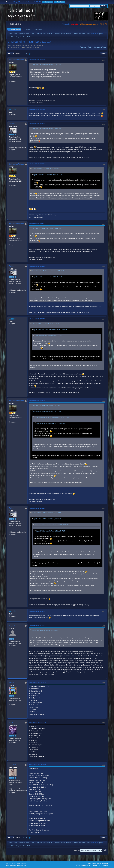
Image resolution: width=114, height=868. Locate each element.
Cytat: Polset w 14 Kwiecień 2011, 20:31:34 (46, 169)
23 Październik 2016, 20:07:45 (37, 682)
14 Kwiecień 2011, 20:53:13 (37, 164)
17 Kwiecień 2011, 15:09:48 (37, 611)
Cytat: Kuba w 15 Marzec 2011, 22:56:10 (45, 630)
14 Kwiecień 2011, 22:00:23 (37, 508)
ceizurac (13, 765)
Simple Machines (21, 863)
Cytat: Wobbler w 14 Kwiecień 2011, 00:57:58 (46, 64)
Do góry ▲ (105, 863)
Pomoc (89, 863)
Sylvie (100, 34)
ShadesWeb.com (21, 866)
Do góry (11, 838)
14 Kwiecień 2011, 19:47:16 (37, 109)
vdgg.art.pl (75, 24)
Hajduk (12, 626)
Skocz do (77, 850)
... (25, 54)
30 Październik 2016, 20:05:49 (37, 765)
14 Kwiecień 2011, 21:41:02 (37, 401)
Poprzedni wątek (86, 47)
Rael (11, 722)
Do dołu (11, 54)
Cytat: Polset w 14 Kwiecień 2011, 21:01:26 (46, 324)
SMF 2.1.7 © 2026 (11, 863)
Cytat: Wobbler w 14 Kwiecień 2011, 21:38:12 (46, 405)
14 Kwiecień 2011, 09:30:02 (37, 60)
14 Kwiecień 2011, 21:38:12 (37, 319)
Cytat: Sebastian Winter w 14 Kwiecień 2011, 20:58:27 (49, 271)
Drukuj (103, 54)
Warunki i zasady (97, 863)
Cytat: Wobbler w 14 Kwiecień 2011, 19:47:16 (46, 128)
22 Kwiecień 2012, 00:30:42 (37, 625)
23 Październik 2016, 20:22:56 (37, 722)
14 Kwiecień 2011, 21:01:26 (37, 266)
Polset (12, 124)
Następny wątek (100, 47)
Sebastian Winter (16, 60)
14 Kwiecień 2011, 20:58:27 (37, 224)
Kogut (12, 682)
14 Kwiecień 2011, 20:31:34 (37, 124)
